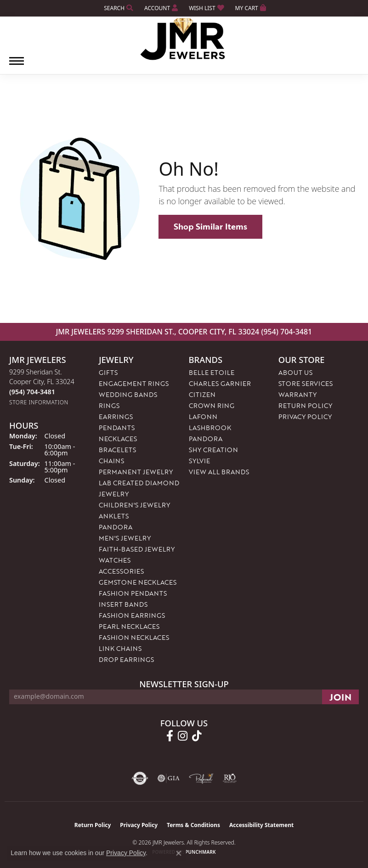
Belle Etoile (212, 372)
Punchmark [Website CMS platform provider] (201, 852)
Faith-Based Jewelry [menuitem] (137, 549)
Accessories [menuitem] (121, 571)
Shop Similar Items (210, 226)
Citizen (202, 394)
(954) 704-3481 (286, 332)
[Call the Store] (32, 392)
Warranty (297, 394)
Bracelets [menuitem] (117, 450)
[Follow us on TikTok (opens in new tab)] (197, 736)
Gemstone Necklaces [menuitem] (138, 582)
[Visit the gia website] (169, 778)
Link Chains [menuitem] (120, 648)
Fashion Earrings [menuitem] (132, 615)
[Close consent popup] (179, 853)
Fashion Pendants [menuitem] (133, 593)
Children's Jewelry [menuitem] (134, 505)
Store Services (306, 383)
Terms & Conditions (193, 825)
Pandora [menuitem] (116, 527)
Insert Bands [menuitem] (123, 604)
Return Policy (305, 405)
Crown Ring (212, 405)
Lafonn (203, 417)
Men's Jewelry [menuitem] (125, 538)
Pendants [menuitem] (117, 428)
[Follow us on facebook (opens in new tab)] (170, 736)
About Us (295, 372)
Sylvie (199, 461)
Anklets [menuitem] (114, 516)
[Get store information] (39, 402)
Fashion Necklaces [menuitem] (134, 637)
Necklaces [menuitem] (118, 439)
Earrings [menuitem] (116, 417)
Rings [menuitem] (109, 405)
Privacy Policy (305, 417)
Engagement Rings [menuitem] (134, 383)
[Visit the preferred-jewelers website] (201, 778)
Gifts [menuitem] (108, 372)
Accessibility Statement (261, 825)
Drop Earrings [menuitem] (126, 659)
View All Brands (219, 472)
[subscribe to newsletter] (340, 697)
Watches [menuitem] (115, 560)
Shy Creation (213, 450)
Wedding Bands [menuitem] (128, 394)
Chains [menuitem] (111, 461)
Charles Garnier (220, 383)
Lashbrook (210, 428)
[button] (118, 8)
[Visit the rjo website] (230, 778)
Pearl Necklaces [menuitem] (129, 626)
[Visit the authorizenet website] (140, 778)
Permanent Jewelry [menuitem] (136, 472)
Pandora (206, 439)
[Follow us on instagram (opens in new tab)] (183, 736)
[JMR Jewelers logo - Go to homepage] (184, 39)
